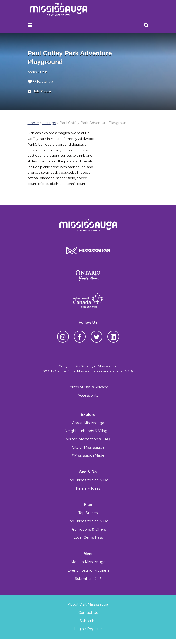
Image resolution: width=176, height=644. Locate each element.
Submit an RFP (88, 579)
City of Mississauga (88, 447)
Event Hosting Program (88, 570)
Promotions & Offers (88, 529)
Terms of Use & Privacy (88, 387)
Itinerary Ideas (88, 488)
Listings (49, 123)
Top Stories (88, 513)
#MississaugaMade (88, 455)
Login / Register (88, 629)
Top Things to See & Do (88, 480)
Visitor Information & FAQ (88, 439)
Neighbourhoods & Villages (88, 431)
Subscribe (88, 621)
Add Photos (40, 92)
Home (33, 123)
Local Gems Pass (88, 537)
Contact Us (88, 613)
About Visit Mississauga (88, 604)
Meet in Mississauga (88, 562)
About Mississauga (88, 423)
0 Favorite (40, 81)
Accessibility (88, 395)
